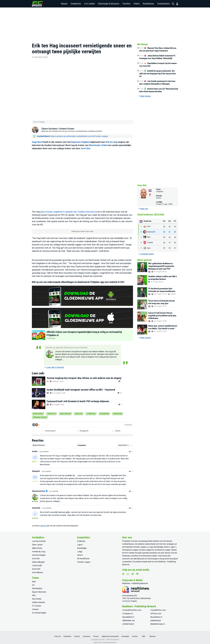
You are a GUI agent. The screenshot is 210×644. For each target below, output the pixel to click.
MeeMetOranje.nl (157, 621)
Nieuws (64, 4)
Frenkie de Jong (39, 549)
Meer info (143, 209)
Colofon (135, 634)
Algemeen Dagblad (80, 139)
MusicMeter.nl (156, 614)
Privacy (96, 634)
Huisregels (125, 634)
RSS (144, 634)
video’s (155, 553)
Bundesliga (82, 545)
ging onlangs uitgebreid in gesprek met (69, 209)
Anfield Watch (128, 621)
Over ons (58, 634)
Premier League (40, 415)
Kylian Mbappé (38, 559)
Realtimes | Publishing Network (105, 640)
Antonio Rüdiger (39, 552)
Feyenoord (104, 411)
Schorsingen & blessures (109, 4)
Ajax (34, 579)
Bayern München (39, 589)
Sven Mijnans (38, 570)
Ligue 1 (80, 542)
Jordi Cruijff (37, 563)
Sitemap (152, 634)
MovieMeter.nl (128, 614)
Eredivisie (118, 411)
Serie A (80, 552)
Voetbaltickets (163, 4)
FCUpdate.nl (127, 538)
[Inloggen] (176, 4)
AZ (33, 582)
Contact (77, 634)
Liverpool (91, 411)
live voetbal (130, 550)
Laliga (80, 549)
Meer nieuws (145, 96)
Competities (76, 4)
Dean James (37, 542)
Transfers (126, 4)
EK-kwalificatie (83, 556)
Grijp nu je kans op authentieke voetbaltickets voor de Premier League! (72, 134)
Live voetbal (90, 4)
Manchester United (98, 143)
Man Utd (79, 411)
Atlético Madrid (38, 600)
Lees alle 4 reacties (54, 364)
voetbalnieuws (128, 541)
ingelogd (43, 523)
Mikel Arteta (37, 545)
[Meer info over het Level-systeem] (132, 443)
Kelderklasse (148, 4)
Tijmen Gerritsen (49, 126)
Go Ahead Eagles (39, 610)
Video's (137, 4)
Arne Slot (86, 146)
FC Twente (37, 603)
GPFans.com (156, 611)
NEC (34, 593)
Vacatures (86, 634)
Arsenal (35, 607)
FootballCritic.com (158, 607)
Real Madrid (37, 586)
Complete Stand (146, 254)
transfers (135, 553)
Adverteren (67, 634)
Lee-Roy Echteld (39, 538)
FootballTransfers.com (132, 607)
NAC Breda (37, 596)
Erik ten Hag (111, 139)
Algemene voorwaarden (110, 634)
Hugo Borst (37, 139)
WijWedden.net (129, 618)
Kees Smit (36, 566)
